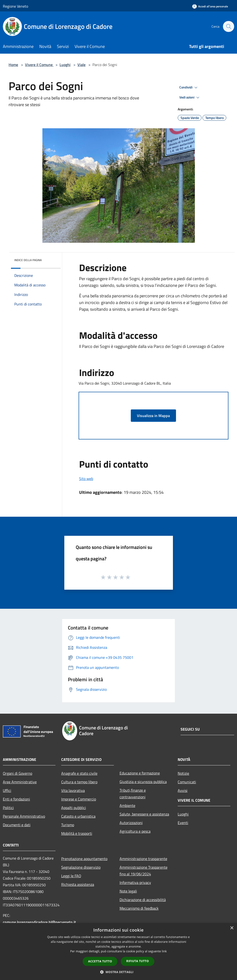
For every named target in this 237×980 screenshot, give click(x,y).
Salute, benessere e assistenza (144, 814)
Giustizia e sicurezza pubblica (143, 782)
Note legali (128, 891)
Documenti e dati (17, 825)
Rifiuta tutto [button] (138, 961)
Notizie (183, 773)
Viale (81, 65)
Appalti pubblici (74, 808)
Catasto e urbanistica (78, 816)
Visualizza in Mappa (153, 416)
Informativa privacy (135, 882)
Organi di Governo (18, 773)
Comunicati (187, 782)
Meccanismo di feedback (139, 908)
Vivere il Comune (39, 65)
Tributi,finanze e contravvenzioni (133, 794)
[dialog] (118, 952)
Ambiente (127, 805)
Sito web (86, 479)
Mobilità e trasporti (77, 833)
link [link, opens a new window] (164, 951)
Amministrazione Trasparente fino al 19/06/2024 (144, 871)
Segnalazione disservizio (81, 867)
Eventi (183, 823)
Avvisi (183, 790)
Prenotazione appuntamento (84, 859)
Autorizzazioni (131, 823)
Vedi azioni (190, 98)
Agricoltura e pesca (135, 831)
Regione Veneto (15, 6)
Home (13, 65)
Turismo (68, 825)
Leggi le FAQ (71, 876)
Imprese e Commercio (79, 799)
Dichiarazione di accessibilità (143, 900)
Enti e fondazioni (16, 799)
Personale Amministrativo (24, 816)
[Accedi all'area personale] (210, 6)
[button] (119, 972)
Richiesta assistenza (78, 884)
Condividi (189, 88)
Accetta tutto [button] (100, 961)
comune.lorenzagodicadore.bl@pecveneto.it (39, 922)
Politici (8, 808)
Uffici (7, 790)
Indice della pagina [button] (28, 260)
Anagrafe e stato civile (79, 773)
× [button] (232, 928)
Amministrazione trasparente (143, 859)
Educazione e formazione (140, 773)
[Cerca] (228, 26)
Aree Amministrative (20, 782)
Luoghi (65, 65)
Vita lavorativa (73, 790)
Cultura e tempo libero (79, 782)
